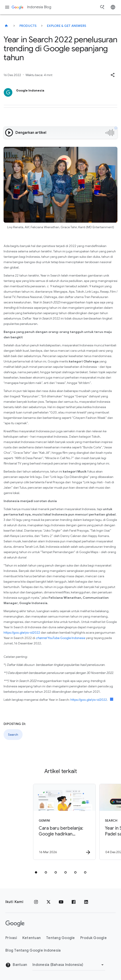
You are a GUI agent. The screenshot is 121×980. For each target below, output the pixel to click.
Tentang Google (60, 938)
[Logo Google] (15, 924)
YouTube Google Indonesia (60, 638)
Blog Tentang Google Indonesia (33, 950)
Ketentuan (32, 938)
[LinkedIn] (86, 902)
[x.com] (49, 902)
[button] (113, 75)
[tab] (36, 872)
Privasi (11, 938)
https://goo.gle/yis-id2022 (22, 633)
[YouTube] (61, 902)
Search (13, 735)
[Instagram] (36, 902)
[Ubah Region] (69, 965)
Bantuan (16, 965)
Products (28, 26)
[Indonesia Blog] (6, 26)
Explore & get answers (67, 26)
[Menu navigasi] (7, 7)
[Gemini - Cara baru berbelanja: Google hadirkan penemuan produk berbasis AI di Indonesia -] (58, 822)
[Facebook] (74, 902)
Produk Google (93, 938)
